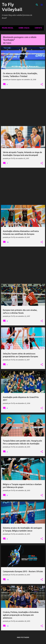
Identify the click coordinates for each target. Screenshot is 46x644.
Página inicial (8, 28)
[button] (42, 84)
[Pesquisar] (37, 5)
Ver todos (7, 43)
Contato (38, 28)
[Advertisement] (23, 107)
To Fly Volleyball (12, 7)
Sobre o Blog (24, 28)
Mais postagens (23, 637)
